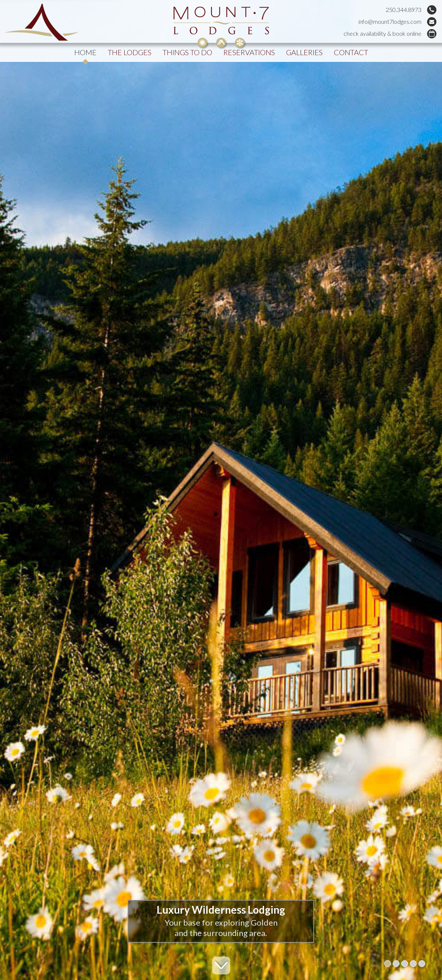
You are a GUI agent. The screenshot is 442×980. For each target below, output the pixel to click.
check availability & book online (383, 33)
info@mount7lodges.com (390, 21)
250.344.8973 (404, 10)
